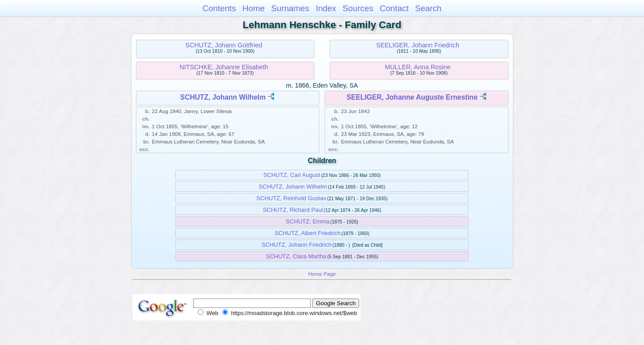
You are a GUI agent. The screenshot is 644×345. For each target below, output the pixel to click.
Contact (394, 8)
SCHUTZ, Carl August (292, 175)
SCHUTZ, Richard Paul (293, 210)
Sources (358, 8)
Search (428, 8)
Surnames (290, 8)
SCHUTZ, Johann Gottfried (224, 45)
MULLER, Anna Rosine (417, 67)
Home (254, 8)
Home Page (322, 274)
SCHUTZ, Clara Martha (296, 256)
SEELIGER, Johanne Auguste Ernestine (412, 97)
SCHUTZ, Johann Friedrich (297, 245)
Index (326, 8)
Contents (219, 8)
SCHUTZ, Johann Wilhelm (223, 97)
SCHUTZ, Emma (308, 221)
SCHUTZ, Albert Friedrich (307, 233)
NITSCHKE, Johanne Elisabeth (224, 67)
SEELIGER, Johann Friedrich (418, 45)
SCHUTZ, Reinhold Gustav (291, 198)
